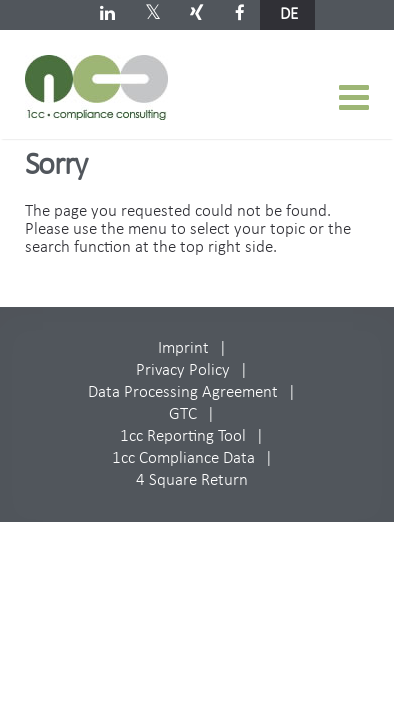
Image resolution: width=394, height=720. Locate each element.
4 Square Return (192, 480)
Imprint (183, 348)
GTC (183, 414)
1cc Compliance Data (183, 458)
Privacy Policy (183, 370)
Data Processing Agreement (183, 392)
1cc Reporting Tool (183, 436)
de (289, 14)
